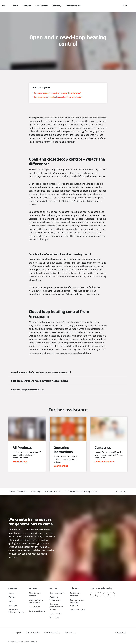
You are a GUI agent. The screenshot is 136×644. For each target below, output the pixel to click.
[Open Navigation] (4, 6)
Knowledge (36, 492)
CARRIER (34, 641)
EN (126, 6)
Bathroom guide (73, 6)
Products (27, 6)
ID (123, 6)
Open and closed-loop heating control (81, 492)
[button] (122, 492)
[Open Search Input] (118, 6)
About (15, 6)
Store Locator (42, 6)
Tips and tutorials (53, 492)
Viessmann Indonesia (18, 492)
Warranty (57, 6)
